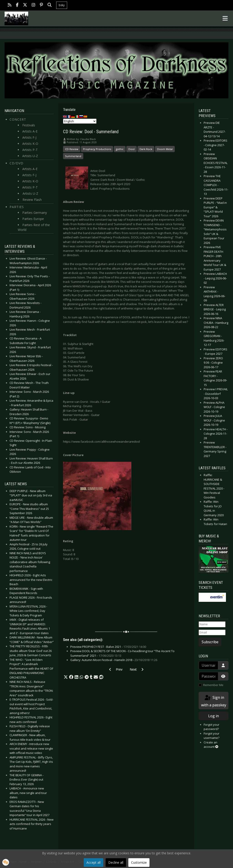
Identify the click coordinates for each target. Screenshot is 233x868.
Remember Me (213, 685)
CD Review (72, 149)
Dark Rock (146, 149)
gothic (120, 149)
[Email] (212, 633)
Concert (18, 119)
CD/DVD (16, 163)
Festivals (29, 125)
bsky (62, 5)
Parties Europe (33, 219)
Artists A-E (30, 131)
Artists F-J (29, 137)
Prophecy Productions (97, 149)
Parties (17, 207)
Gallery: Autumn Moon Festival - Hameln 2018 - (114, 660)
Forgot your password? (211, 727)
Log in (214, 716)
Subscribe (210, 642)
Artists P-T (30, 150)
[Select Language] (80, 121)
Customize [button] (139, 862)
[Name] (212, 624)
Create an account (211, 745)
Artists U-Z (30, 156)
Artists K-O (30, 144)
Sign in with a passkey (214, 701)
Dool (132, 149)
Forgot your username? (211, 736)
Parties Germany (35, 213)
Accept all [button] (94, 862)
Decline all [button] (116, 862)
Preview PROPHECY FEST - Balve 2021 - (108, 647)
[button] (66, 677)
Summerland (73, 156)
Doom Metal (165, 149)
